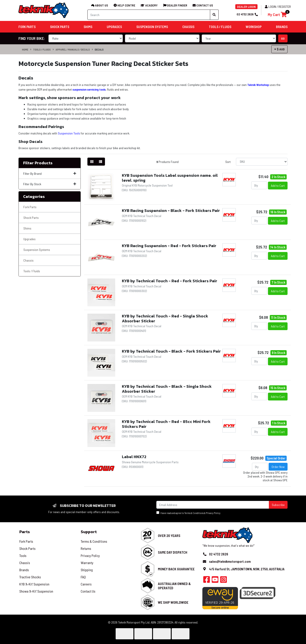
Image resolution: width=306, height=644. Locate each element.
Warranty (87, 563)
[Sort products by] (262, 162)
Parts (25, 532)
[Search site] (214, 15)
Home (25, 49)
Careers (86, 584)
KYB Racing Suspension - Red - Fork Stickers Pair (169, 246)
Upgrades (29, 239)
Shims (27, 228)
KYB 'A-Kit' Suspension (34, 584)
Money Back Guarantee (176, 569)
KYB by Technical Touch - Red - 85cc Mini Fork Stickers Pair (166, 424)
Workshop (254, 27)
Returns (86, 548)
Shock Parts (31, 218)
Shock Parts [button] (60, 27)
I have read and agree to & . (189, 513)
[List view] (101, 162)
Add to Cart (278, 186)
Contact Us (88, 591)
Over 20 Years (169, 535)
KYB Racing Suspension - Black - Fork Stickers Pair (171, 210)
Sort (228, 162)
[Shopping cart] (277, 15)
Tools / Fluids (42, 49)
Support (89, 532)
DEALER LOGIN (246, 7)
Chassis (28, 260)
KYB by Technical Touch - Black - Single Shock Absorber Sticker (167, 389)
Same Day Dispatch (173, 552)
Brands (24, 570)
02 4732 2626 (247, 14)
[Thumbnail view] (92, 162)
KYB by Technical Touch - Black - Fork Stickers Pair (171, 351)
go (283, 38)
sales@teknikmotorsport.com (230, 561)
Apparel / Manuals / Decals (73, 49)
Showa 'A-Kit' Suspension (36, 591)
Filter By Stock (50, 184)
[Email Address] (213, 505)
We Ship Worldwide (173, 602)
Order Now (278, 467)
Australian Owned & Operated (174, 586)
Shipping (87, 570)
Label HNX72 (134, 457)
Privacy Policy (213, 513)
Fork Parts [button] (27, 27)
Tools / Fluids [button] (220, 27)
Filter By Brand (50, 174)
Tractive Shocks (30, 577)
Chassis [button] (188, 27)
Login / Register (278, 7)
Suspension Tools (69, 133)
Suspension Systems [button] (152, 27)
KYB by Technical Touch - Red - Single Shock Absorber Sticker (165, 318)
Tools (23, 556)
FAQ (83, 577)
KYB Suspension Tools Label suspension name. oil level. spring (170, 178)
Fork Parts (30, 207)
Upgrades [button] (114, 27)
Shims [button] (88, 27)
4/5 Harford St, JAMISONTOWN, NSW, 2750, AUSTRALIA (247, 569)
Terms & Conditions (194, 513)
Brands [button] (282, 27)
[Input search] (149, 15)
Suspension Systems (37, 250)
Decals (99, 49)
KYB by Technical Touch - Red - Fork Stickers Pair (170, 281)
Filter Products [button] (38, 163)
